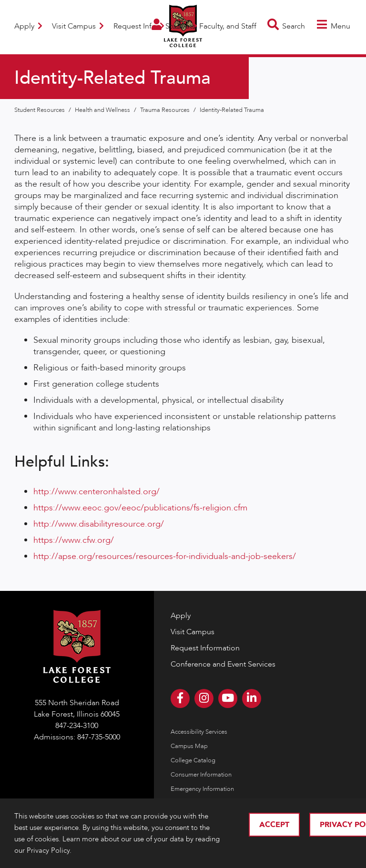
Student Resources (40, 110)
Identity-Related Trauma (232, 110)
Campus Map (189, 746)
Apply (28, 26)
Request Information (205, 648)
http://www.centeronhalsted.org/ (97, 492)
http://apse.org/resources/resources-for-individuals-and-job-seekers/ (165, 556)
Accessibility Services (199, 732)
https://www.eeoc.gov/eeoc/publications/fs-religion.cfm (140, 508)
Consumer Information (201, 775)
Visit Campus (78, 26)
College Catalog (193, 760)
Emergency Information (202, 789)
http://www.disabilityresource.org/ (99, 524)
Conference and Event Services (223, 664)
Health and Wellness (103, 110)
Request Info (139, 26)
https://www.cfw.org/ (74, 540)
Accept (274, 825)
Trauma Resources (166, 110)
